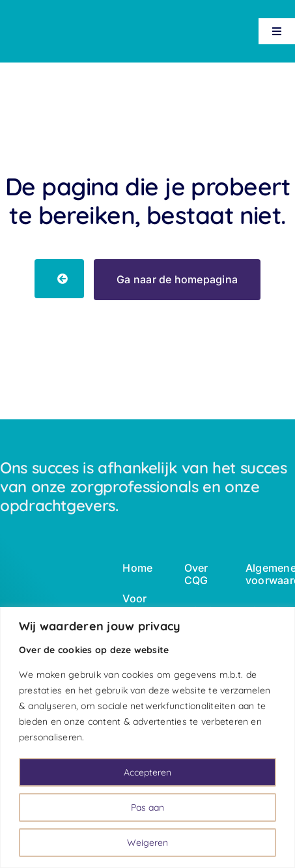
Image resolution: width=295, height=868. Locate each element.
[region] (147, 737)
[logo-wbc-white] (33, 20)
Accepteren (147, 772)
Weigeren (147, 843)
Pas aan (147, 807)
